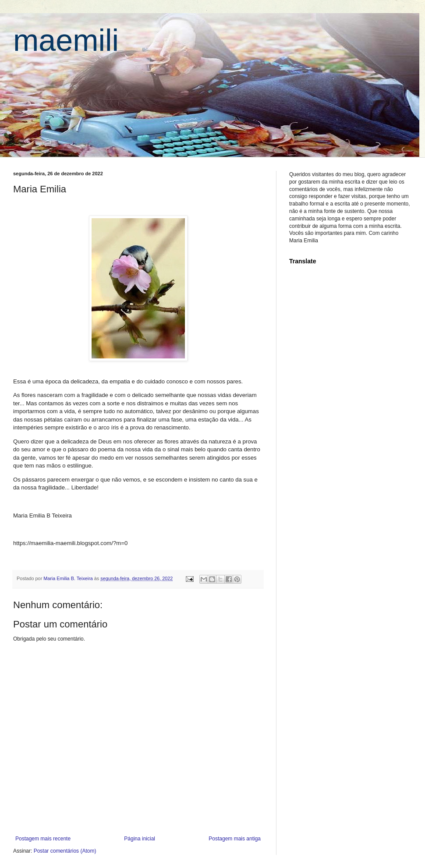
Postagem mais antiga (235, 839)
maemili (66, 40)
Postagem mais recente (43, 839)
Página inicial (140, 839)
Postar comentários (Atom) (65, 851)
